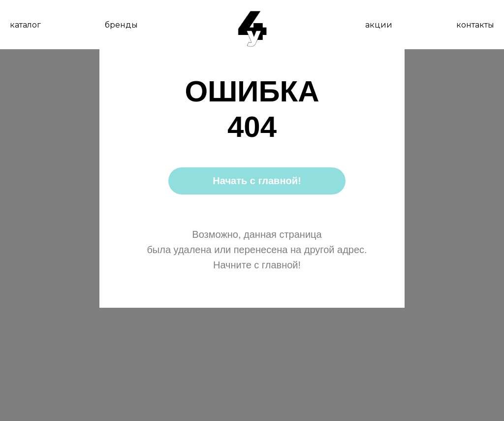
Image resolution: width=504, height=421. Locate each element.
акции (379, 25)
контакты (475, 25)
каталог (25, 25)
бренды (121, 25)
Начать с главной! (257, 181)
